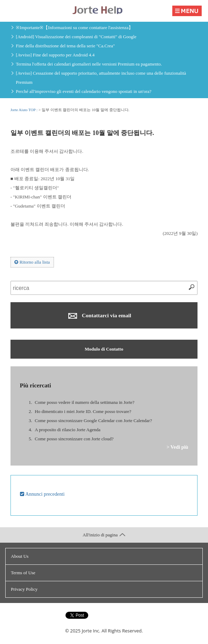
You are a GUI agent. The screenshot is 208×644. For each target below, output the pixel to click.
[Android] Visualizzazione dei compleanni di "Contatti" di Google (76, 37)
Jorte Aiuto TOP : (25, 110)
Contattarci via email (100, 316)
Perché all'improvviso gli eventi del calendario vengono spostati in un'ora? (84, 91)
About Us (20, 556)
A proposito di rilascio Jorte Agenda (67, 430)
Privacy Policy (24, 589)
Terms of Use (23, 573)
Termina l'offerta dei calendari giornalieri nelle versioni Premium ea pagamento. (89, 64)
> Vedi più (177, 447)
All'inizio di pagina (104, 535)
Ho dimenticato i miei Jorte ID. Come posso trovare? (83, 411)
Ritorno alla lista (32, 262)
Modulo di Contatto (104, 349)
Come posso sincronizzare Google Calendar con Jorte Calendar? (93, 421)
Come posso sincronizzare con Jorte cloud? (74, 439)
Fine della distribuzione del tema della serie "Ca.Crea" (65, 46)
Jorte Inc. (91, 631)
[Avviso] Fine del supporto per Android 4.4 (55, 55)
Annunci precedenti (42, 494)
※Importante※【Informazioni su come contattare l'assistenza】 (74, 28)
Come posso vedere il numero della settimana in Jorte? (84, 402)
